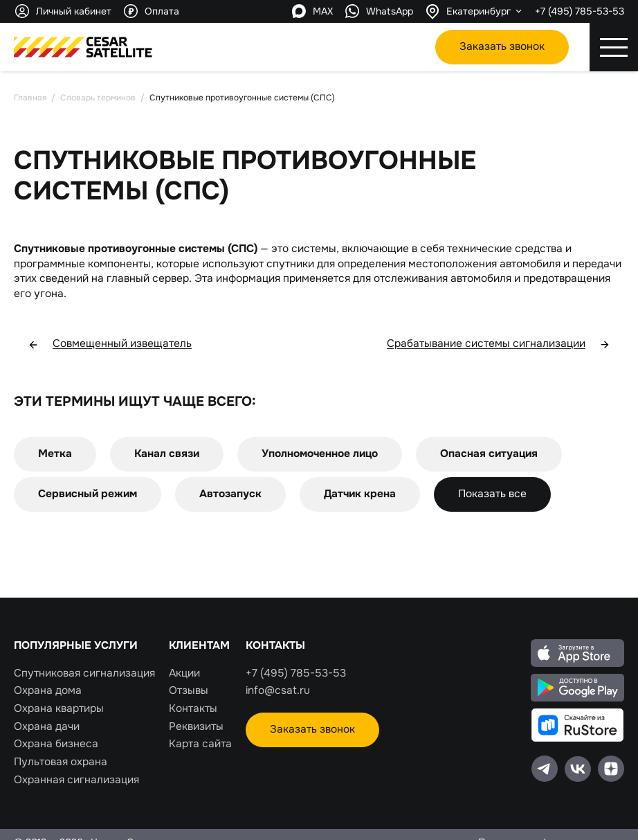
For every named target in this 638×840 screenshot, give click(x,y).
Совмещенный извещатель (110, 344)
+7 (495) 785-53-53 (580, 11)
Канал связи (167, 454)
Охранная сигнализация (76, 780)
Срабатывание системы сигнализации (499, 344)
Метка (55, 454)
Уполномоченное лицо (320, 454)
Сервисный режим (88, 494)
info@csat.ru (278, 690)
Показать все (492, 494)
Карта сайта (200, 744)
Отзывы (189, 690)
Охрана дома (48, 690)
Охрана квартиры (59, 708)
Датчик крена (360, 494)
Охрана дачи (47, 726)
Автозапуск (230, 494)
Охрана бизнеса (56, 744)
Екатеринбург (478, 11)
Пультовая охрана (61, 762)
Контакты (193, 708)
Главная (30, 98)
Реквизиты (196, 726)
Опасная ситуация (489, 454)
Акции (184, 673)
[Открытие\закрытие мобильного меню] (614, 47)
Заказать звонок (502, 46)
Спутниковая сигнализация (84, 673)
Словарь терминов (98, 98)
